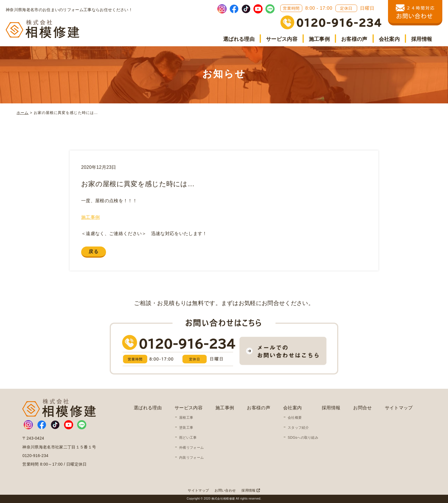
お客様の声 (354, 39)
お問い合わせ (225, 490)
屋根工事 (186, 418)
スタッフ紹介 (298, 428)
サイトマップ (399, 408)
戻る (94, 251)
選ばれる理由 (239, 39)
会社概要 (295, 418)
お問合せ (362, 408)
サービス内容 (282, 39)
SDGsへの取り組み (303, 438)
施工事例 (319, 39)
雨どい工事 (188, 438)
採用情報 (422, 39)
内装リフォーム (191, 458)
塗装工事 (186, 428)
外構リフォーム (191, 448)
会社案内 (389, 39)
